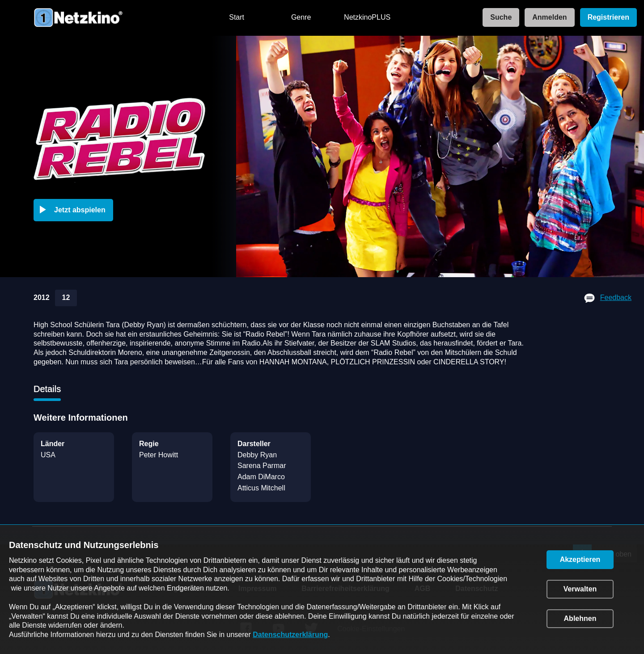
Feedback (616, 297)
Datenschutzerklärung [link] (290, 635)
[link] (498, 18)
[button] (75, 210)
